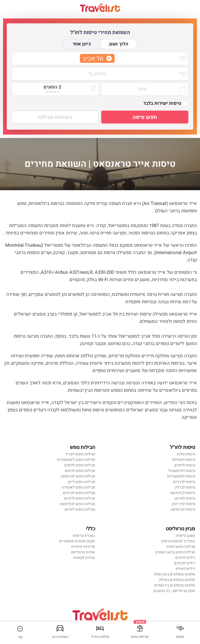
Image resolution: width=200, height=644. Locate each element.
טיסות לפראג (185, 498)
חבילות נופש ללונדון (80, 465)
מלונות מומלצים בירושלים (175, 585)
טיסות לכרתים (184, 482)
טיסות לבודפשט (183, 493)
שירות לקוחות (84, 558)
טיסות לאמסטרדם (181, 476)
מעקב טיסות (186, 536)
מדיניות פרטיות (83, 547)
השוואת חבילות (55, 117)
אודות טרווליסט (83, 552)
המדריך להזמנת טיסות (178, 541)
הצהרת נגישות (84, 536)
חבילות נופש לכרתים (79, 493)
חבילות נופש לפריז (81, 454)
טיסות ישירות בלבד (166, 103)
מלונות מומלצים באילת (177, 580)
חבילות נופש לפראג (80, 509)
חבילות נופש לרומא (80, 471)
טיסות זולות (186, 454)
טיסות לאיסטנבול (182, 471)
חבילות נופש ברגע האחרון (175, 552)
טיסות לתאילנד (183, 460)
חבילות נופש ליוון (82, 482)
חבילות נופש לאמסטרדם (76, 460)
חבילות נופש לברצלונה (78, 476)
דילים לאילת (185, 569)
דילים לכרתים (185, 563)
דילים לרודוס (185, 558)
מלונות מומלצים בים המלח (175, 574)
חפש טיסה (145, 117)
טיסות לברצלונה (183, 509)
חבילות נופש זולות (181, 547)
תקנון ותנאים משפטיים (77, 541)
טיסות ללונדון (185, 465)
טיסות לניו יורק (183, 504)
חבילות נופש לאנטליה (78, 487)
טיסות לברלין (185, 487)
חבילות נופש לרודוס (80, 498)
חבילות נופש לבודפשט (78, 504)
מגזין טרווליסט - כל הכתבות (174, 591)
